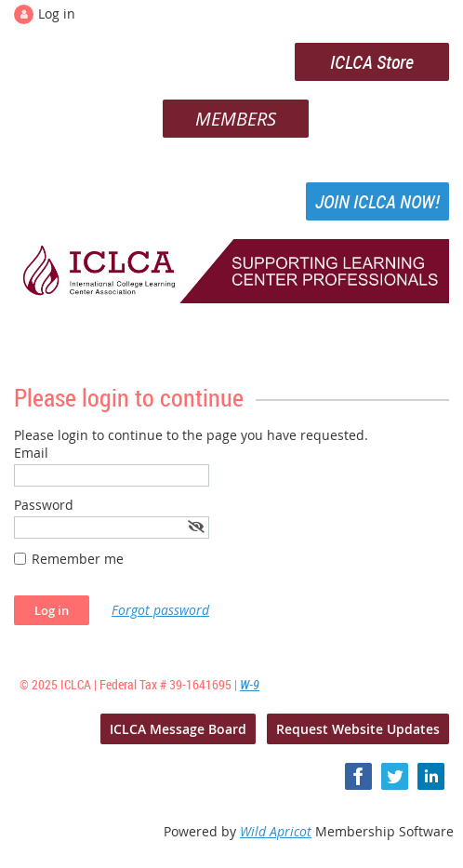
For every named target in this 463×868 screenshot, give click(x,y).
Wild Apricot (276, 831)
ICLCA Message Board (178, 729)
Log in (57, 13)
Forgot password (160, 610)
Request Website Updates (358, 729)
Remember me (78, 559)
